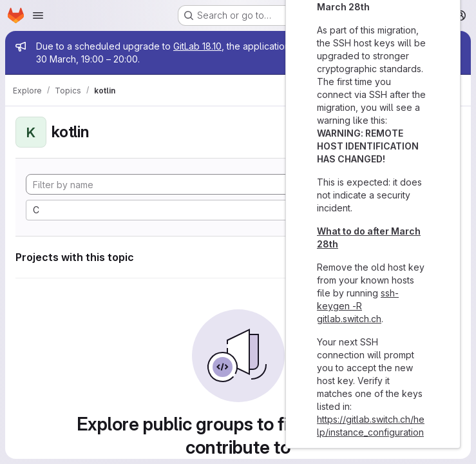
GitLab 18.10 (197, 46)
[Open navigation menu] (38, 15)
